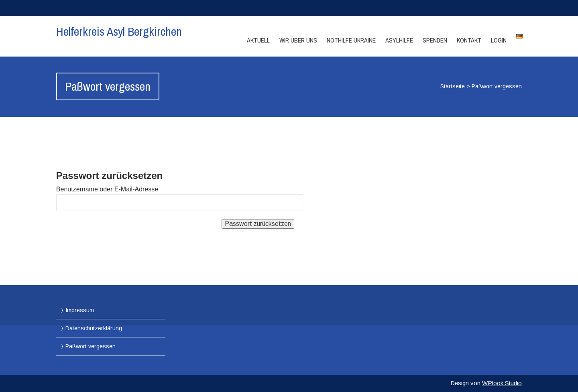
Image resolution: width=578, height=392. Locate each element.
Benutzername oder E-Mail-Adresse (107, 189)
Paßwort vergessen (91, 346)
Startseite (453, 86)
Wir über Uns (298, 40)
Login (499, 40)
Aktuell (258, 40)
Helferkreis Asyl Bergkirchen (119, 31)
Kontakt (469, 40)
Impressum (80, 310)
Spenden (435, 40)
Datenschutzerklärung (94, 328)
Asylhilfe (399, 40)
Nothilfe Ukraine (351, 40)
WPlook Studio (502, 383)
